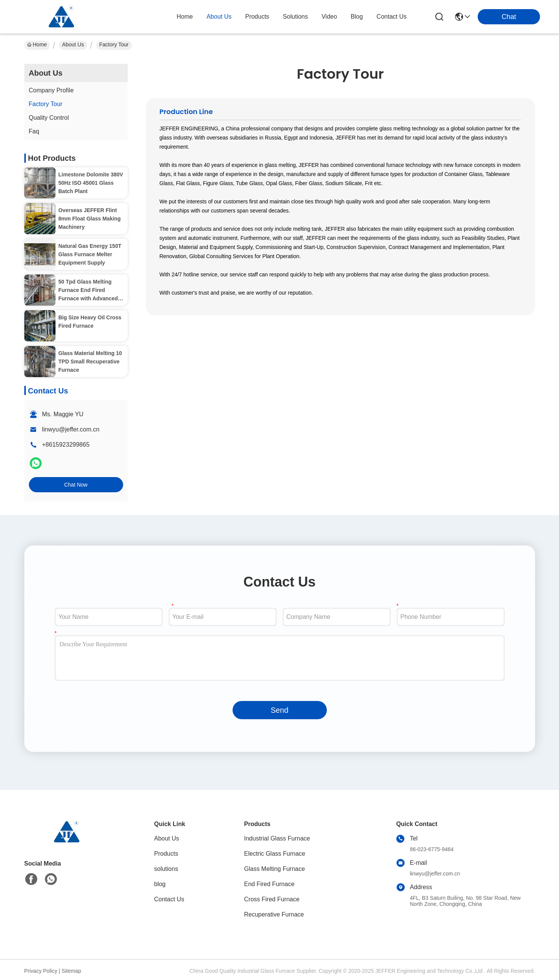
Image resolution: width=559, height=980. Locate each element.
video (329, 17)
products (257, 17)
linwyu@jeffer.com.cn (71, 429)
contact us (392, 17)
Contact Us (169, 899)
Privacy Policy (41, 971)
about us (219, 17)
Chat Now (76, 485)
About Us (73, 44)
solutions (295, 17)
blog (357, 17)
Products (166, 854)
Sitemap (71, 971)
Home (185, 17)
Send (279, 710)
